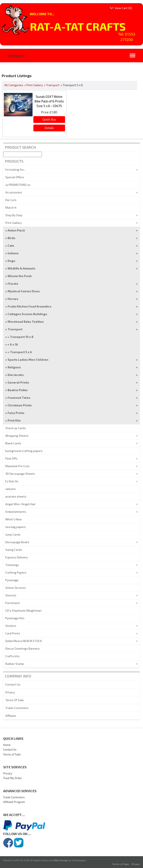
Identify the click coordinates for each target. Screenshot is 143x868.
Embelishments (16, 512)
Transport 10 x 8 (22, 337)
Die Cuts (11, 200)
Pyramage (12, 580)
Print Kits (14, 420)
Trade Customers (17, 708)
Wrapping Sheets (17, 436)
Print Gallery (35, 85)
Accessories (14, 192)
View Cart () (123, 8)
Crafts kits (12, 656)
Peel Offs (11, 458)
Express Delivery (16, 557)
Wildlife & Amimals (21, 268)
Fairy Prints (16, 413)
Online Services (16, 588)
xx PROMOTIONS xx (18, 185)
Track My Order (13, 778)
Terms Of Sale (15, 700)
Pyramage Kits (15, 618)
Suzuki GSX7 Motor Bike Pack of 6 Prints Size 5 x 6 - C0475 (49, 101)
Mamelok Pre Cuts (17, 466)
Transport (53, 85)
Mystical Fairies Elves (24, 291)
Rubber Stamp (15, 664)
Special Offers (15, 177)
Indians (13, 253)
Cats (11, 246)
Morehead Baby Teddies (26, 322)
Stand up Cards (16, 428)
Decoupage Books (17, 542)
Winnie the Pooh (20, 276)
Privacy (10, 692)
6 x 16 (14, 344)
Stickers (11, 626)
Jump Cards (13, 534)
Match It (11, 207)
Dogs (11, 261)
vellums (11, 489)
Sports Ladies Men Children (28, 360)
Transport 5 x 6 (21, 352)
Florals (13, 284)
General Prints (18, 382)
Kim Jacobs (16, 375)
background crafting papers (24, 451)
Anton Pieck (16, 230)
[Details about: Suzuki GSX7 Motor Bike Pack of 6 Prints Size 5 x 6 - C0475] (49, 128)
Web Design (61, 860)
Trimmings (12, 565)
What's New (14, 519)
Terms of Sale (12, 754)
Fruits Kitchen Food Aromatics (29, 306)
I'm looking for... (15, 169)
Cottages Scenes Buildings (27, 314)
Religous (14, 367)
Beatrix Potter (18, 390)
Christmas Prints (20, 405)
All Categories (14, 85)
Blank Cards (13, 443)
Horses (13, 299)
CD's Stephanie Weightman (23, 610)
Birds (11, 238)
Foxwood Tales (19, 398)
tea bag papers (16, 527)
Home (7, 745)
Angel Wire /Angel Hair (20, 504)
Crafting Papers (16, 572)
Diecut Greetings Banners (22, 648)
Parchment (13, 603)
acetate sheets (16, 496)
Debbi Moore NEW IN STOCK (24, 641)
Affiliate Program (14, 802)
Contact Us (13, 684)
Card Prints (13, 633)
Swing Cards (14, 550)
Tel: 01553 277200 (127, 37)
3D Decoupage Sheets (20, 474)
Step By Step (14, 215)
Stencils (11, 595)
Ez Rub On (12, 481)
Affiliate (11, 716)
